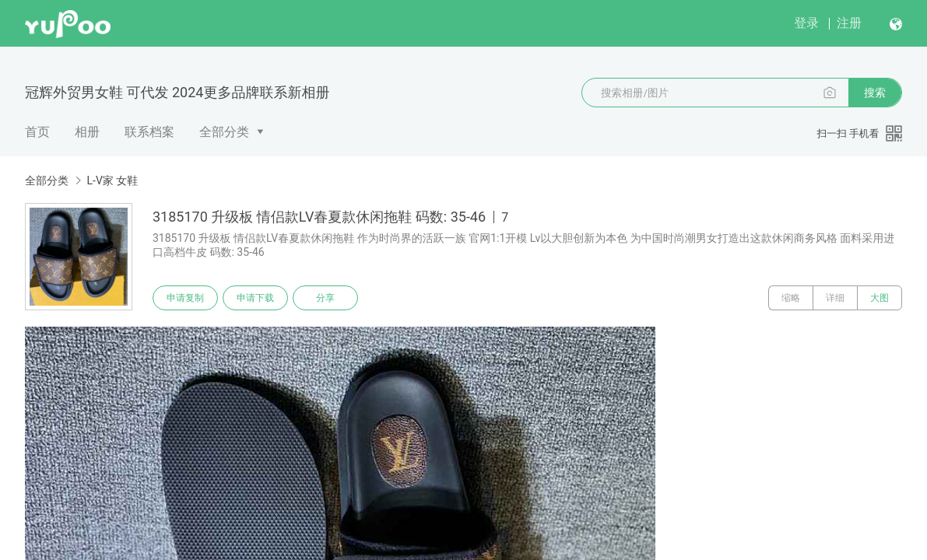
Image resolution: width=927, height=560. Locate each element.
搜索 (875, 93)
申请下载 (255, 298)
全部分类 (224, 132)
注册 (849, 23)
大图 (880, 298)
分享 (325, 298)
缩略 (791, 298)
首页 (37, 132)
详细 (835, 298)
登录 (806, 23)
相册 (87, 132)
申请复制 (185, 298)
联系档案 (149, 132)
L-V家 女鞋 (112, 180)
